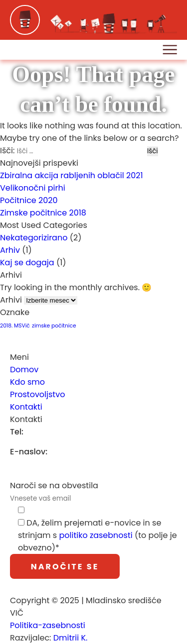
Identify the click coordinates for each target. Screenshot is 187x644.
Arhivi (11, 300)
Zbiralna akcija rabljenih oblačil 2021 (72, 175)
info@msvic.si (80, 452)
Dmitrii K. (71, 638)
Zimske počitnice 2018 (43, 213)
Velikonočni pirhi (33, 188)
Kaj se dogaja (27, 263)
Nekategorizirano (34, 238)
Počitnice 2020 (29, 200)
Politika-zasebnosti (48, 625)
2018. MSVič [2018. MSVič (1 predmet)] (15, 326)
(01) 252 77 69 (56, 432)
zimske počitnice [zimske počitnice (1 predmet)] (54, 326)
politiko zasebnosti (95, 535)
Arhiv (10, 250)
